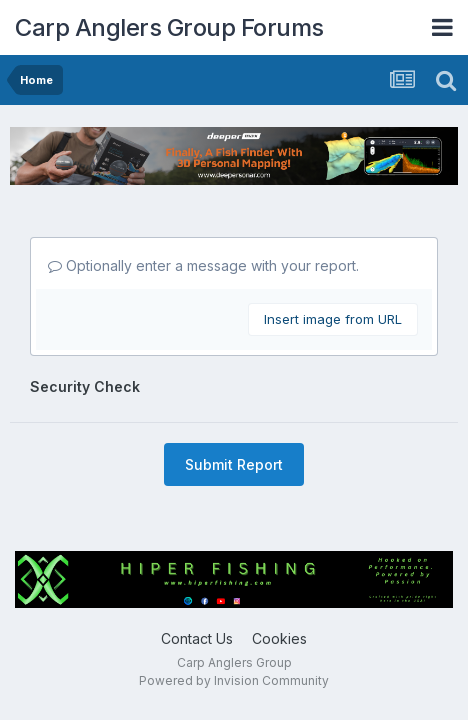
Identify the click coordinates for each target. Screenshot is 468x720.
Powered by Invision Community (234, 680)
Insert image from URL (333, 319)
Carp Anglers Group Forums (169, 27)
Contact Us (197, 638)
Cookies (279, 638)
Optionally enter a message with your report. (203, 265)
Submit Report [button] (234, 464)
